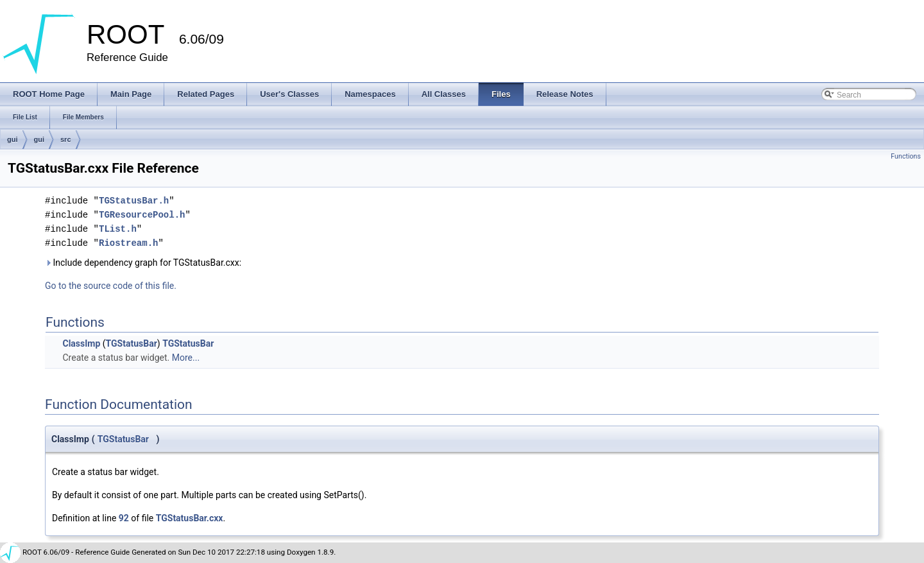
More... (186, 358)
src (66, 139)
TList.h (118, 229)
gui (13, 139)
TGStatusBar (132, 343)
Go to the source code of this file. (111, 286)
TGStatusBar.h (134, 201)
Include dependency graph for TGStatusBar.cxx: (143, 263)
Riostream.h (128, 243)
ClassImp (81, 343)
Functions (906, 156)
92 (124, 518)
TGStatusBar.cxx (190, 518)
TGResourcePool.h (142, 215)
